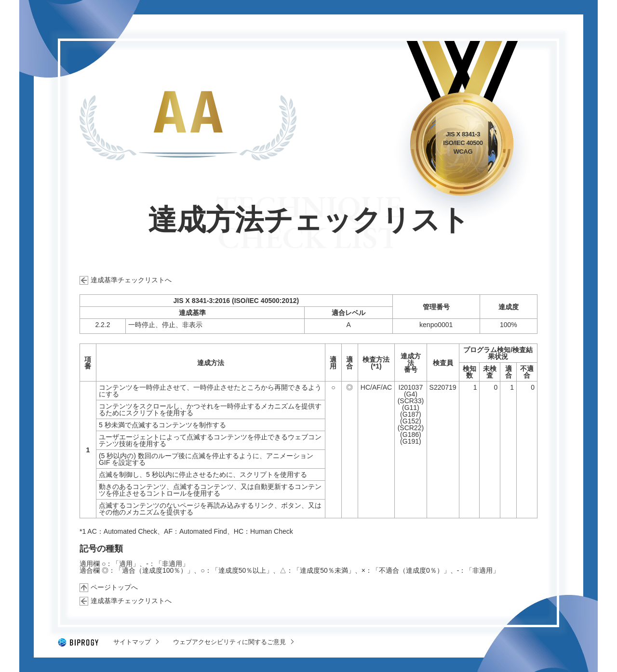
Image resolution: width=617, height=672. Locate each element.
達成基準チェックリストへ (131, 280)
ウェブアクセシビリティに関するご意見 (229, 642)
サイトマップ (132, 642)
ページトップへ (114, 587)
